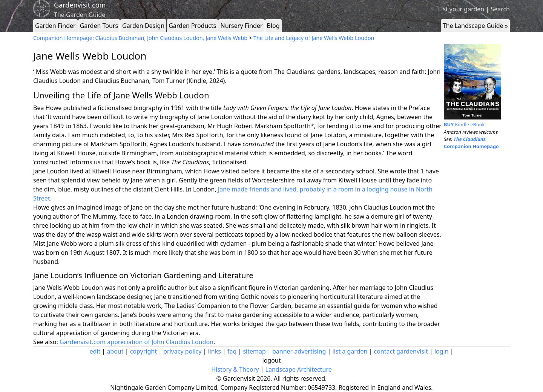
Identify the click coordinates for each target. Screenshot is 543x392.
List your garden (461, 9)
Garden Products (192, 26)
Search (500, 9)
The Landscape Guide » (475, 26)
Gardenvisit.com (80, 5)
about (115, 351)
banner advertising (299, 351)
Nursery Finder (241, 26)
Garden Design (143, 26)
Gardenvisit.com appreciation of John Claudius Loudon (137, 342)
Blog (273, 26)
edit (95, 351)
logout (272, 360)
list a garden (350, 351)
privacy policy (182, 351)
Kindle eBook (464, 124)
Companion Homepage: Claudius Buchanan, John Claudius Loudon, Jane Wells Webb (141, 38)
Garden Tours (99, 26)
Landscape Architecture (299, 369)
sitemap (254, 351)
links (214, 351)
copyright (143, 351)
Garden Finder (55, 26)
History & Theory (235, 369)
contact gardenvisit (401, 351)
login (442, 351)
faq (232, 351)
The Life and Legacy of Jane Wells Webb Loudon (314, 38)
